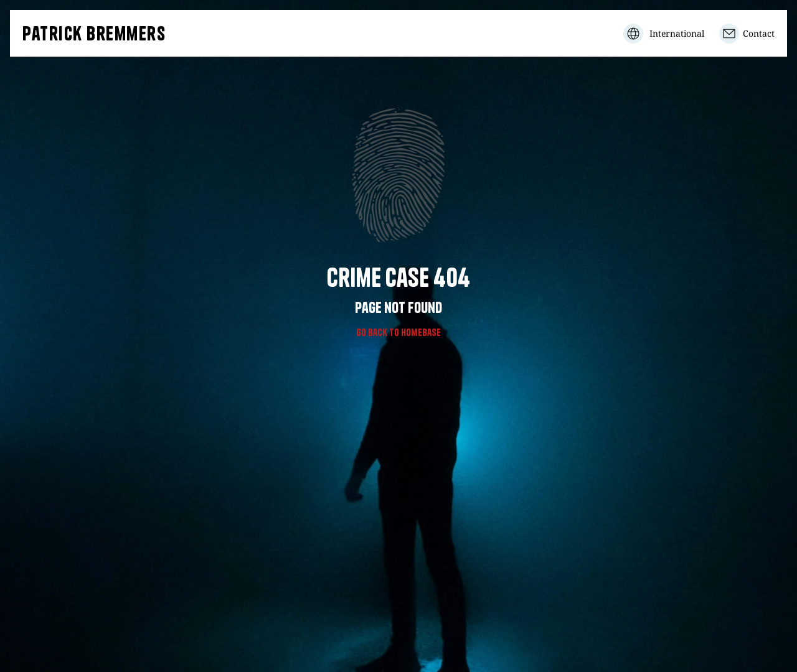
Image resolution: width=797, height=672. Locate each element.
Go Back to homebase (398, 332)
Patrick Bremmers (94, 34)
